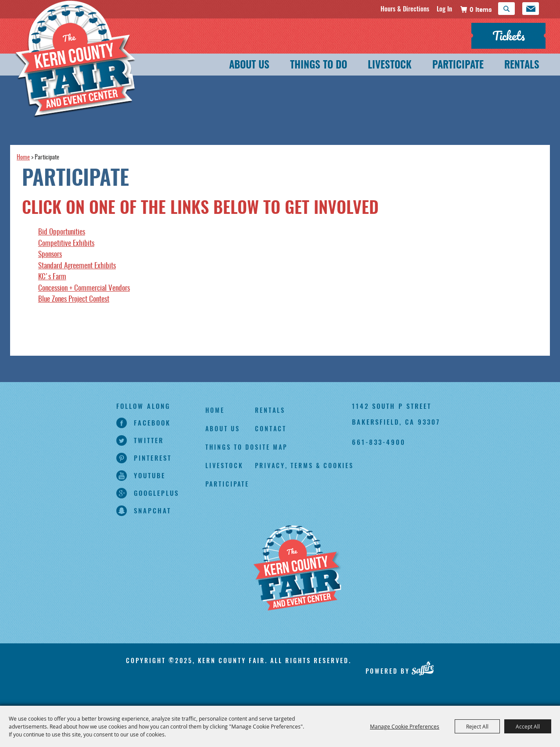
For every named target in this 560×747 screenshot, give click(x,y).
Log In (444, 8)
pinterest (153, 458)
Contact (271, 428)
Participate (458, 66)
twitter (149, 440)
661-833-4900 (379, 442)
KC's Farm (52, 277)
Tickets (509, 36)
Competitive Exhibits (66, 244)
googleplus (156, 493)
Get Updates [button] (531, 9)
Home (23, 158)
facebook (152, 422)
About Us (249, 66)
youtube (150, 475)
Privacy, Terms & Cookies (304, 465)
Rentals (522, 66)
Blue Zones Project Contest (74, 299)
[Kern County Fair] (297, 569)
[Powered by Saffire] (422, 668)
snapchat (153, 510)
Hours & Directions (405, 8)
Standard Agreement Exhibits (77, 266)
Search (506, 9)
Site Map (271, 447)
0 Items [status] (481, 9)
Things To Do (319, 66)
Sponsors (50, 254)
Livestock (390, 66)
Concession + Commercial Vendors (84, 288)
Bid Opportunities (62, 232)
